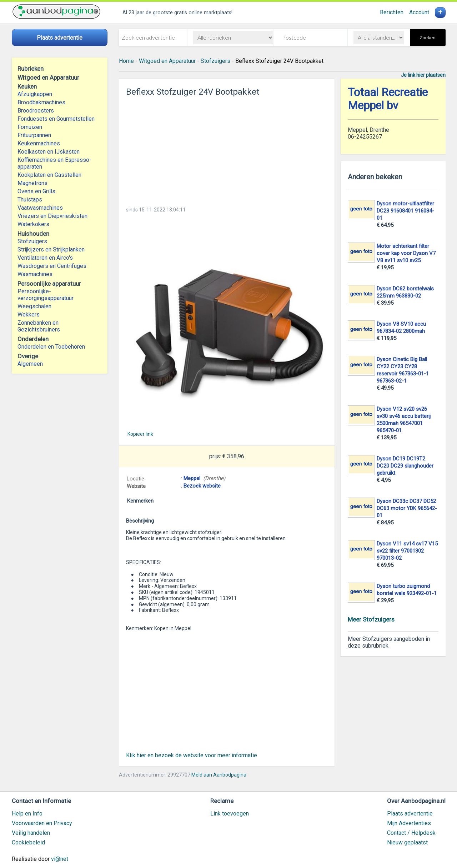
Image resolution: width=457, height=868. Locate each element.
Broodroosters (36, 111)
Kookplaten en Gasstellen (49, 175)
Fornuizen (30, 127)
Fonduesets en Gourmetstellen (56, 119)
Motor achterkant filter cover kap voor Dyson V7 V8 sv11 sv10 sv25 (406, 253)
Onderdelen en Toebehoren (51, 347)
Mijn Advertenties (409, 823)
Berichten (392, 12)
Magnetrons (32, 183)
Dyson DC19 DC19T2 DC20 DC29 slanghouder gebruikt (405, 466)
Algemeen (30, 364)
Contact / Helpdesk (411, 833)
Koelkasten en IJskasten (49, 152)
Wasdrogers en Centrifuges (52, 266)
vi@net (60, 859)
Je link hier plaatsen (423, 75)
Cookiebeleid (28, 842)
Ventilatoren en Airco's (45, 258)
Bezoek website (202, 486)
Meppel (192, 478)
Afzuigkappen (35, 94)
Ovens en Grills (36, 191)
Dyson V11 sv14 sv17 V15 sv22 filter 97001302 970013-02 (407, 551)
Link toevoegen (230, 814)
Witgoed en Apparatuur (167, 61)
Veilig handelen (31, 833)
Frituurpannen (34, 135)
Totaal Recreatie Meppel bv (388, 99)
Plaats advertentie (410, 814)
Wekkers (29, 315)
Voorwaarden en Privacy (42, 823)
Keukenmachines (39, 143)
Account (419, 12)
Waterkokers (33, 224)
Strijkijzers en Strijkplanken (51, 250)
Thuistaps (30, 199)
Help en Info (27, 814)
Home (126, 61)
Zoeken (427, 38)
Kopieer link (140, 434)
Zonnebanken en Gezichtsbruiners (39, 326)
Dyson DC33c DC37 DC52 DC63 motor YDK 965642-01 (407, 508)
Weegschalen (34, 306)
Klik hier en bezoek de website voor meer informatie (192, 755)
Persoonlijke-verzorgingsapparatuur (46, 295)
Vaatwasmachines (40, 208)
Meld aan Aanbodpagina (219, 775)
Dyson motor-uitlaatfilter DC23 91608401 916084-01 (405, 211)
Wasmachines (35, 274)
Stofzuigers (32, 241)
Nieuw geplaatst (407, 842)
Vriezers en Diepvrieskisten (52, 216)
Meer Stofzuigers (371, 619)
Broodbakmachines (41, 102)
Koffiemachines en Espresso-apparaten (54, 163)
